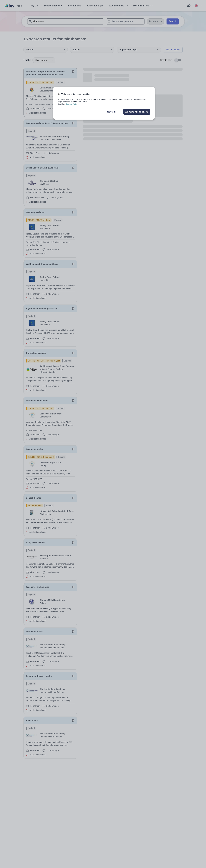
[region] (104, 103)
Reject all (111, 112)
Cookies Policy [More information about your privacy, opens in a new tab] (72, 104)
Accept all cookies (137, 112)
